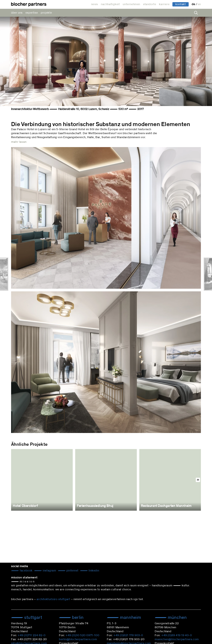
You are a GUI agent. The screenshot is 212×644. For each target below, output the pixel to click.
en (199, 4)
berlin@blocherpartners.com (78, 639)
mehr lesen (19, 142)
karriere (164, 4)
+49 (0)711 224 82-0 (32, 635)
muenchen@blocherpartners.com (177, 639)
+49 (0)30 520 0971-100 (82, 635)
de (194, 4)
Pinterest (72, 571)
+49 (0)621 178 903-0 (128, 635)
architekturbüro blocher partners (29, 4)
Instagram (49, 571)
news (94, 4)
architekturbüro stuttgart (53, 599)
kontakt (181, 4)
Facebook (26, 571)
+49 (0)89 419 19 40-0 (177, 635)
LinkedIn (93, 571)
